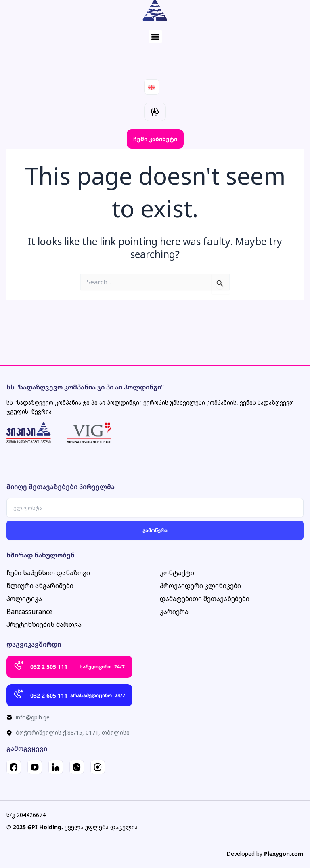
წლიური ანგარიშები (40, 586)
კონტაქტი (177, 573)
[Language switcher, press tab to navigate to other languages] (152, 87)
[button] (155, 37)
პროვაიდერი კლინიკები (200, 586)
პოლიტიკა (24, 599)
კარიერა (174, 612)
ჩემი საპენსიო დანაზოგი (48, 573)
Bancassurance (29, 612)
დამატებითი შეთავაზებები (205, 599)
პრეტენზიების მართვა (44, 624)
